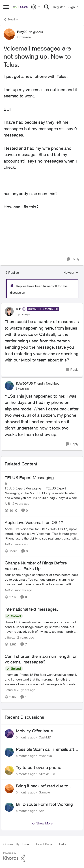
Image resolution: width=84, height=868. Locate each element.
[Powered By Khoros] (42, 857)
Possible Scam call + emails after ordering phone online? (47, 749)
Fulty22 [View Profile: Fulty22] (22, 32)
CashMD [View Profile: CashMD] (45, 737)
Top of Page (44, 844)
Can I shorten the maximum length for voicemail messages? (41, 659)
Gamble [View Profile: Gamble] (44, 792)
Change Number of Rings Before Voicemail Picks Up (36, 566)
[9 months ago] (22, 590)
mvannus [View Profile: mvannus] (45, 755)
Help (62, 844)
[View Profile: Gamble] (9, 789)
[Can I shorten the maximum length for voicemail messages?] (42, 679)
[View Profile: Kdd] (9, 807)
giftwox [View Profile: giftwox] (10, 637)
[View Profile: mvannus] (9, 752)
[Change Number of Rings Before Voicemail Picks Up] (42, 580)
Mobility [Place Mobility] (11, 19)
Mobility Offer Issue (34, 731)
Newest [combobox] (71, 273)
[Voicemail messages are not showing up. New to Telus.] (23, 314)
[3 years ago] (20, 544)
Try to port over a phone (39, 767)
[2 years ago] (20, 503)
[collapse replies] (42, 305)
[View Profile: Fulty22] (9, 34)
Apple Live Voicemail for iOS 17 (34, 522)
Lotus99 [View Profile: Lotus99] (10, 690)
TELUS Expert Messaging (29, 478)
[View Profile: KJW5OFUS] (9, 386)
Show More (42, 823)
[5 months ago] (26, 737)
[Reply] (73, 259)
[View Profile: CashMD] (9, 734)
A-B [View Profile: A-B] (19, 309)
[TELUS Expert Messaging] (42, 493)
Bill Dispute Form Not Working (44, 804)
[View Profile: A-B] (9, 311)
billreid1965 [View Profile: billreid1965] (47, 774)
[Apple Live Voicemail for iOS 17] (42, 533)
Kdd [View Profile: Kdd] (42, 810)
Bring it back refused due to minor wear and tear (42, 786)
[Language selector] (36, 7)
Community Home (16, 844)
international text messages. (31, 609)
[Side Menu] (6, 7)
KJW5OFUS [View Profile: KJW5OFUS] (24, 383)
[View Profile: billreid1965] (9, 770)
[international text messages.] (42, 627)
